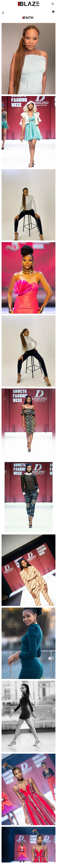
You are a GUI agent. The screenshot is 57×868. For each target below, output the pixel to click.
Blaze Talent (28, 4)
